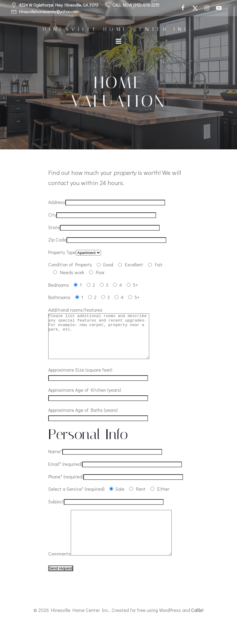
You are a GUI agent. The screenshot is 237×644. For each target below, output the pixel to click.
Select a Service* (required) (76, 498)
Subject (56, 510)
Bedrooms (59, 285)
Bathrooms (59, 297)
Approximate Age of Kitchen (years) (85, 399)
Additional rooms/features (75, 310)
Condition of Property (70, 264)
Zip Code (57, 240)
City (52, 215)
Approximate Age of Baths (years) (83, 419)
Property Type (62, 252)
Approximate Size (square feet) (80, 379)
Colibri (197, 628)
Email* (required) (65, 473)
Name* (55, 460)
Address (57, 202)
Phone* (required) (66, 485)
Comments (59, 572)
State (54, 227)
